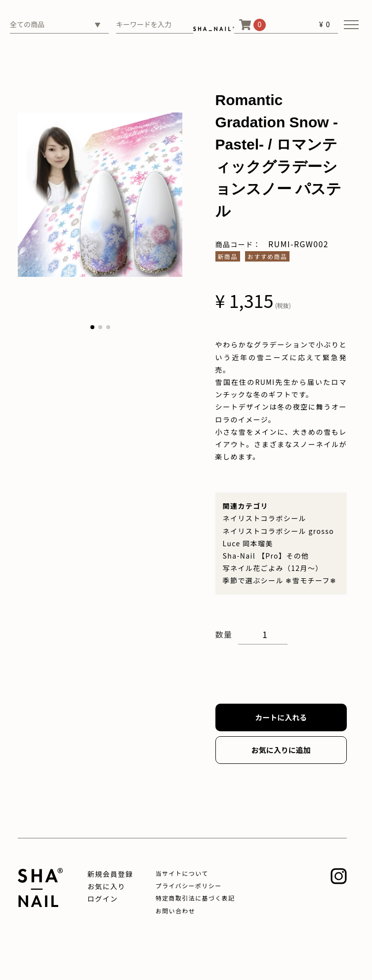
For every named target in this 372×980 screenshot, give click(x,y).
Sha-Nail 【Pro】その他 (266, 556)
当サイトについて (182, 873)
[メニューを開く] (351, 25)
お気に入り (106, 886)
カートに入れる (281, 717)
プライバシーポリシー (189, 886)
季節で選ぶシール (253, 580)
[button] (92, 327)
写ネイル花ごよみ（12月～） (273, 568)
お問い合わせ (175, 911)
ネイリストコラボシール (265, 518)
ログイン (103, 899)
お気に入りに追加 (281, 750)
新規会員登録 (110, 874)
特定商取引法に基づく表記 (195, 898)
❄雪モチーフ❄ (311, 580)
